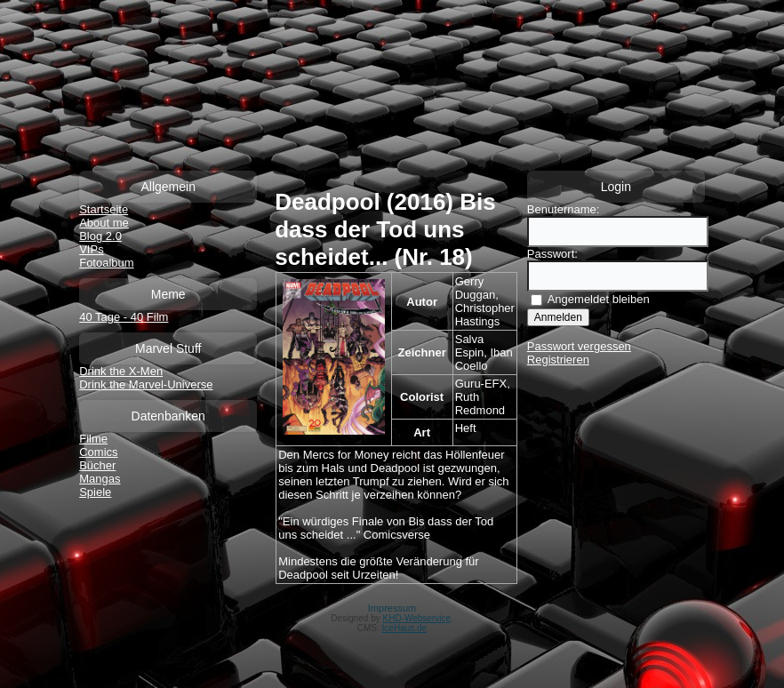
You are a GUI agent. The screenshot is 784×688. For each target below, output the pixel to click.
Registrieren (558, 360)
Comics (98, 452)
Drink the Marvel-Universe (146, 384)
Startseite (104, 209)
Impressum (392, 608)
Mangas (100, 479)
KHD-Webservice (417, 618)
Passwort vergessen (579, 346)
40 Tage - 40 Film (124, 317)
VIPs (91, 249)
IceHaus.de (405, 628)
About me (104, 223)
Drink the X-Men (121, 371)
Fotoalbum (106, 263)
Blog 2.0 (100, 236)
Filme (93, 439)
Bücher (97, 465)
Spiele (95, 492)
